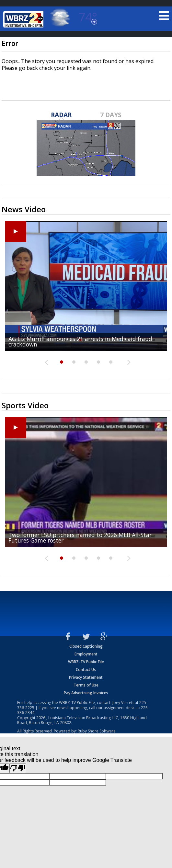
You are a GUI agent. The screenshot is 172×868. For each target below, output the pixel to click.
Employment (86, 654)
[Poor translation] (18, 768)
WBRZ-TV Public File (86, 662)
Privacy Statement (86, 677)
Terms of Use (86, 685)
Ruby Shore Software (97, 731)
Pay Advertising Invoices (86, 693)
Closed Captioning (86, 646)
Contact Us (86, 670)
